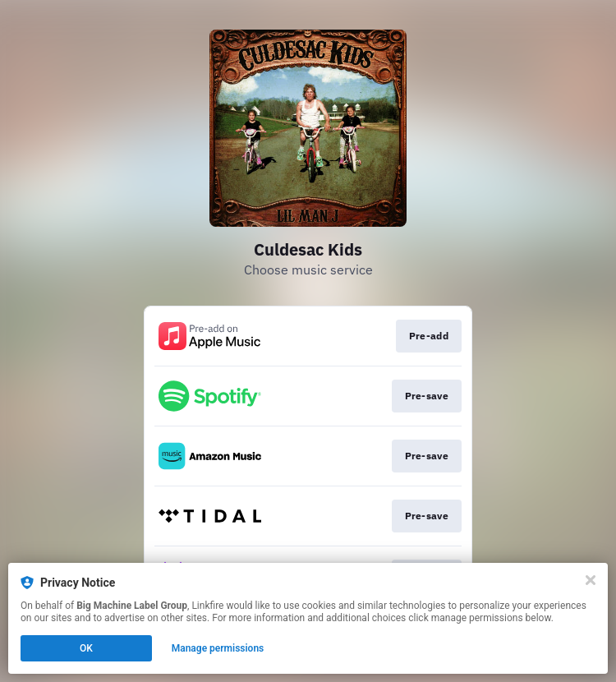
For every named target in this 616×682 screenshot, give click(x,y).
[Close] (591, 580)
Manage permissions (218, 648)
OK (86, 648)
